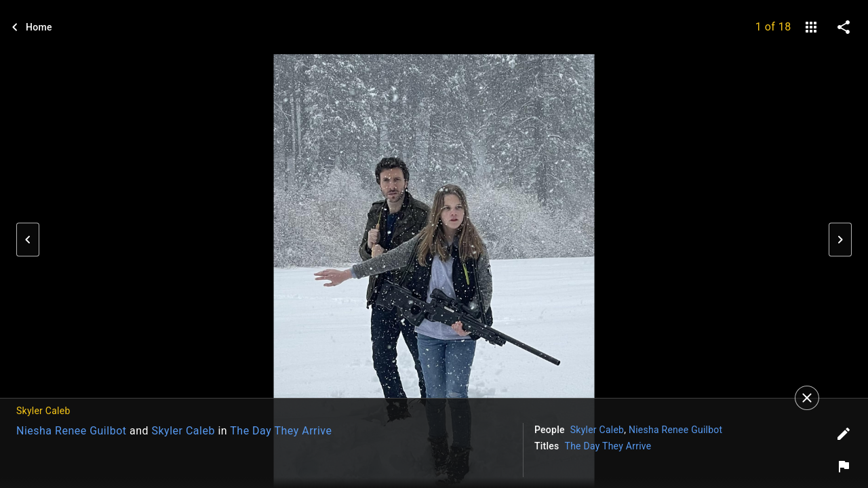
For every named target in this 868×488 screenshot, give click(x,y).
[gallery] (811, 27)
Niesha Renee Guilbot (72, 431)
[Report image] (844, 466)
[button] (28, 240)
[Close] (807, 398)
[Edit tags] (844, 434)
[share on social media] (844, 27)
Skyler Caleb (183, 431)
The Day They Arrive (281, 431)
